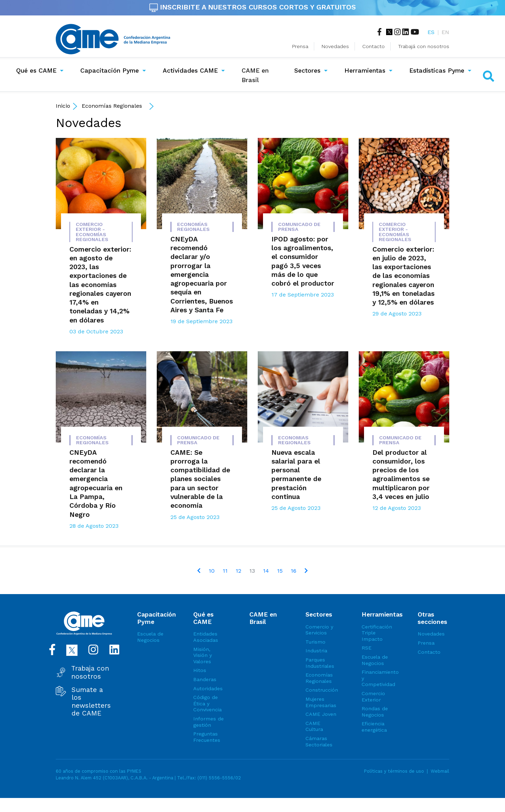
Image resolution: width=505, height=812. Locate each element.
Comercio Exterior (373, 697)
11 (225, 571)
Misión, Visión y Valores (203, 655)
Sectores (307, 71)
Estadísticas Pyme (437, 71)
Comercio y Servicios (319, 630)
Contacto (373, 46)
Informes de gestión (208, 722)
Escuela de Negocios (150, 637)
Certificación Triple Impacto (377, 633)
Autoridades (208, 688)
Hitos (200, 670)
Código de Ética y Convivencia (207, 703)
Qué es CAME (36, 71)
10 (212, 571)
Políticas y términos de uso (394, 771)
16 (294, 571)
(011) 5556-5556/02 (219, 778)
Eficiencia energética (374, 727)
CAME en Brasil (261, 75)
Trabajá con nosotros (424, 46)
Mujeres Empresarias (321, 702)
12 (238, 571)
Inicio (63, 106)
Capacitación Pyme (110, 71)
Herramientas (365, 71)
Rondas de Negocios (375, 712)
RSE (366, 648)
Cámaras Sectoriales (319, 741)
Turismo (315, 642)
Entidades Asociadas (206, 637)
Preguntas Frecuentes (207, 737)
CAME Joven (321, 714)
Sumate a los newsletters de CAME (91, 702)
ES (431, 32)
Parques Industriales (320, 663)
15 (280, 571)
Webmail (440, 771)
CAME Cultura (314, 726)
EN (445, 32)
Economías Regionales (112, 106)
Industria (316, 651)
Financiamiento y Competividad (377, 678)
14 (266, 571)
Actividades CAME (190, 71)
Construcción (321, 690)
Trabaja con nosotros (90, 672)
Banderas (205, 679)
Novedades (335, 46)
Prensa (300, 46)
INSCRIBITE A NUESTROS (253, 7)
